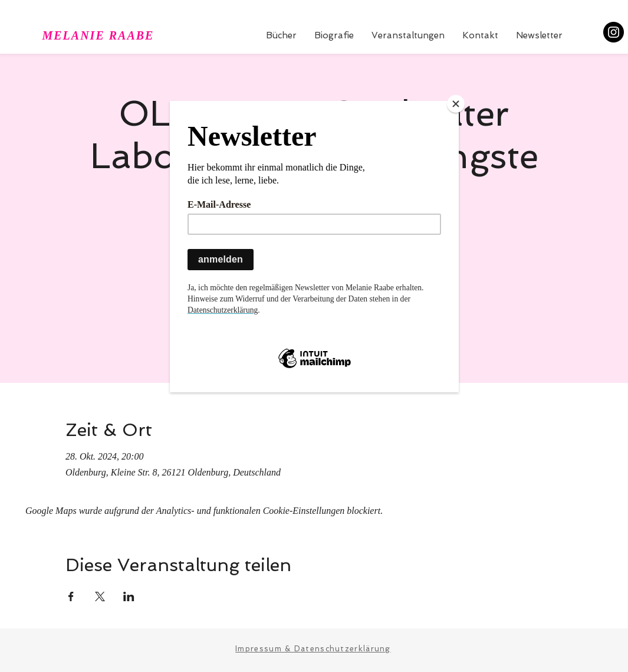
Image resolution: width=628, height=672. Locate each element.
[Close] (456, 104)
